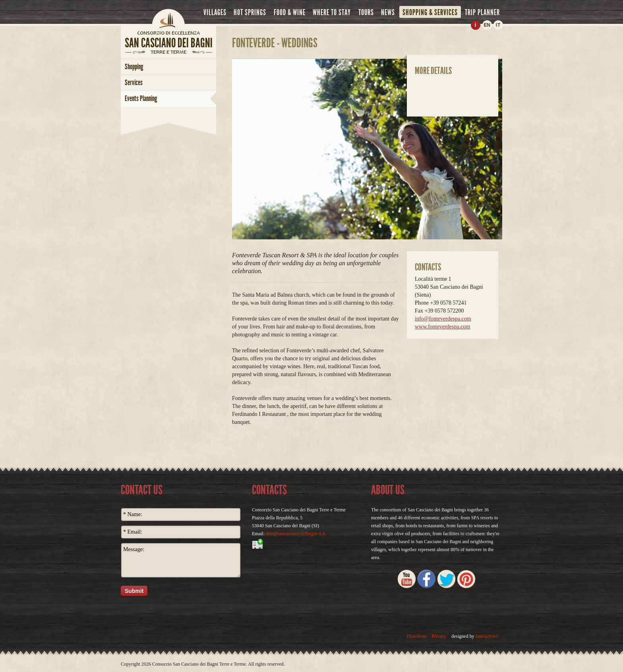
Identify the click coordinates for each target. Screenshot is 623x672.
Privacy (439, 636)
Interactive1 (487, 636)
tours (366, 12)
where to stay (332, 12)
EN (487, 25)
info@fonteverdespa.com (443, 319)
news (388, 12)
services (134, 83)
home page (168, 33)
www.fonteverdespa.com (442, 327)
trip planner (482, 12)
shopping (134, 67)
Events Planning (141, 98)
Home (168, 18)
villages (215, 12)
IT (498, 25)
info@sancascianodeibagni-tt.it (295, 534)
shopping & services (430, 12)
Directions (416, 636)
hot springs (250, 12)
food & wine (290, 12)
